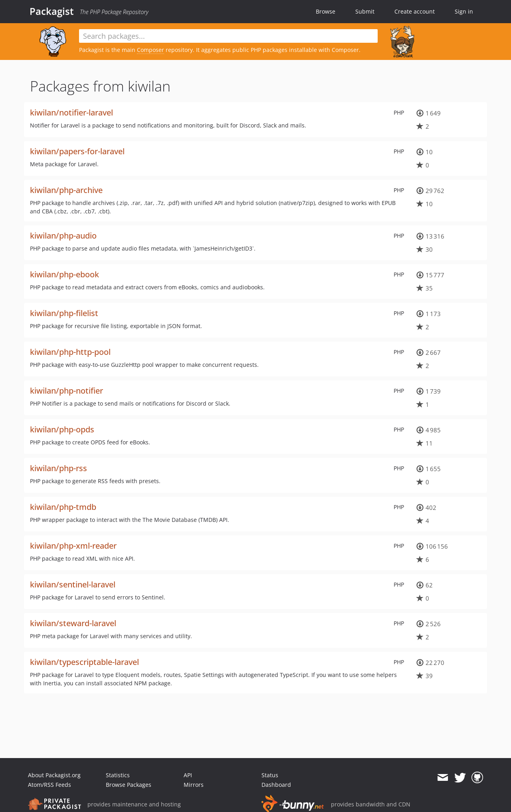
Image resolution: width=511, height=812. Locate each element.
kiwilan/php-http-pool (70, 352)
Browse (326, 11)
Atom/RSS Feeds (50, 785)
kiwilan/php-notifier (66, 391)
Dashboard (276, 785)
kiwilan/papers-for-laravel (77, 151)
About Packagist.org (54, 775)
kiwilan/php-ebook (64, 274)
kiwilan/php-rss (58, 468)
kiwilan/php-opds (62, 429)
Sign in (464, 11)
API (188, 775)
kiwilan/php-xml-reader (73, 546)
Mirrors (194, 785)
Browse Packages (129, 785)
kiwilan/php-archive (66, 190)
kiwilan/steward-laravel (73, 623)
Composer (151, 50)
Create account (415, 11)
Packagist (52, 11)
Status (270, 775)
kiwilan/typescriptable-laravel (84, 662)
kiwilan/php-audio (63, 236)
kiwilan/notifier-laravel (71, 112)
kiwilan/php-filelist (64, 313)
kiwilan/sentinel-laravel (73, 584)
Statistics (118, 775)
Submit (365, 11)
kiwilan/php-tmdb (63, 507)
